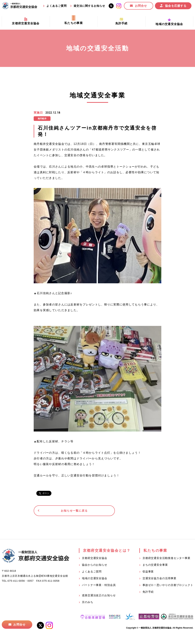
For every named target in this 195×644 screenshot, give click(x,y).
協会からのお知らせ (95, 566)
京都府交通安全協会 (95, 559)
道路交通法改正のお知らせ (99, 596)
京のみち (88, 603)
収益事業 (148, 572)
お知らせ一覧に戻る (61, 511)
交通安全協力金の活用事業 (159, 579)
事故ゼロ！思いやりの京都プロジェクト (168, 586)
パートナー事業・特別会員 (99, 586)
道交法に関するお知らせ (89, 6)
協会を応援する (176, 6)
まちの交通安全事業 (155, 566)
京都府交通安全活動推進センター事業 (166, 559)
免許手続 (148, 593)
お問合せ (141, 6)
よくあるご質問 (56, 6)
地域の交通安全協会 (95, 579)
